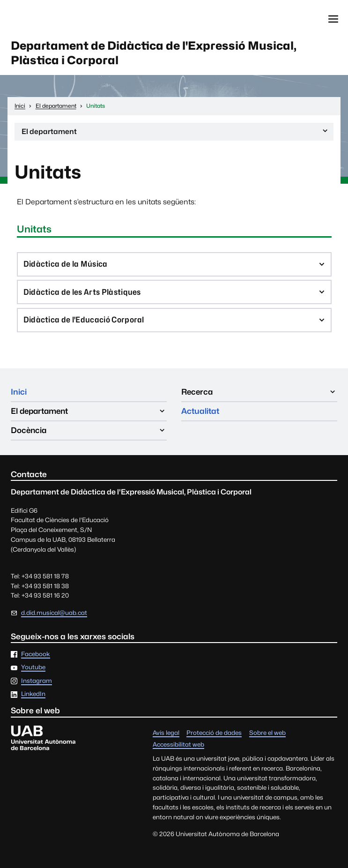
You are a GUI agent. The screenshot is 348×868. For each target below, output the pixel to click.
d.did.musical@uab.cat (54, 613)
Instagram (37, 681)
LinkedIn (33, 695)
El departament (175, 134)
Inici (19, 392)
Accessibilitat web (178, 745)
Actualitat (200, 412)
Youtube (33, 668)
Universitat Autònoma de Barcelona (54, 19)
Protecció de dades (214, 733)
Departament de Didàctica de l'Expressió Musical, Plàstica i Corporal (154, 53)
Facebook (36, 654)
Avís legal (166, 733)
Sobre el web (267, 733)
